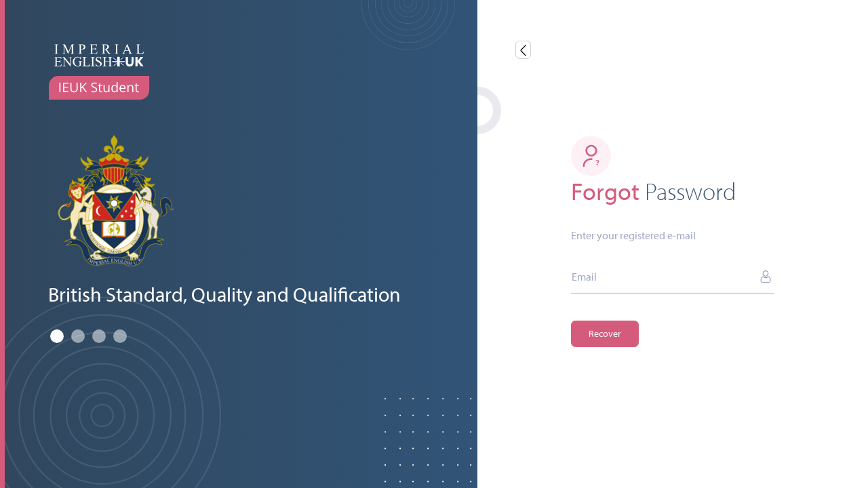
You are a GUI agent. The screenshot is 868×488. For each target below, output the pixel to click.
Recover (605, 333)
